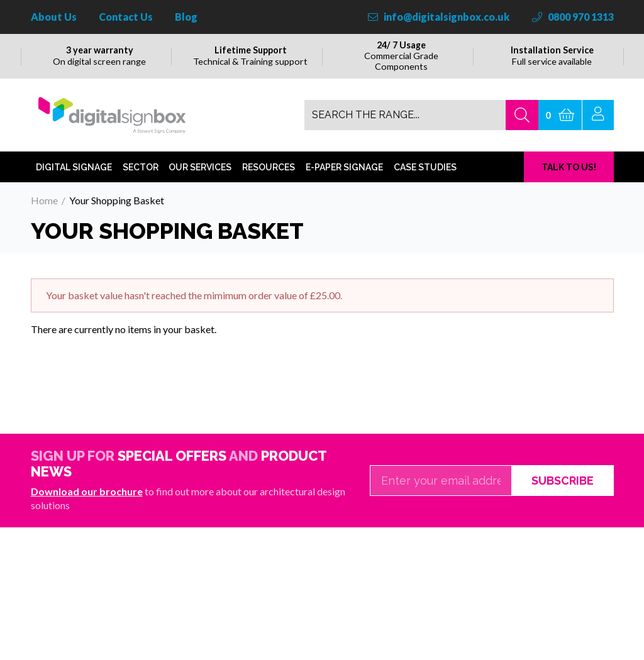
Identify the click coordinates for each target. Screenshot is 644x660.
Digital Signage (74, 184)
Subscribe (563, 497)
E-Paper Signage (344, 184)
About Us (54, 17)
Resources (269, 184)
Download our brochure (87, 508)
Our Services (200, 184)
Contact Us (126, 17)
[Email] (441, 498)
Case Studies (425, 184)
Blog (186, 17)
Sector (141, 184)
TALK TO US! (569, 184)
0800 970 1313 (573, 17)
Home (44, 217)
